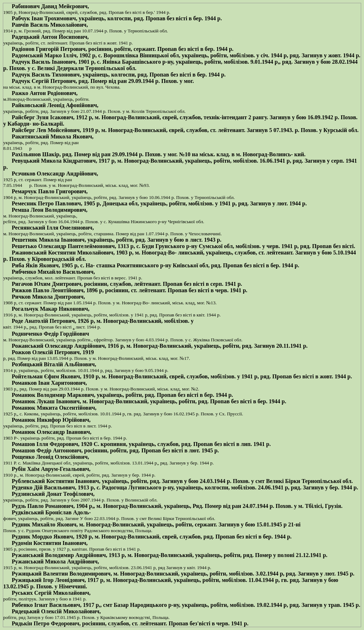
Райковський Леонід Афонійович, (55, 105)
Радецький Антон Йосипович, (50, 37)
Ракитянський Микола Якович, (53, 136)
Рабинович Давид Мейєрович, (50, 6)
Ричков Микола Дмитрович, (48, 297)
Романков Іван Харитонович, (49, 383)
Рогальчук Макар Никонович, (51, 309)
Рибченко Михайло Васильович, (53, 272)
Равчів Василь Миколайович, (50, 25)
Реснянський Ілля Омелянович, (53, 228)
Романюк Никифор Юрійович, (51, 420)
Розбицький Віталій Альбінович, (54, 364)
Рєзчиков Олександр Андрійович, (55, 174)
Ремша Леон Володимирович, (50, 210)
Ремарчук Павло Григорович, (50, 191)
